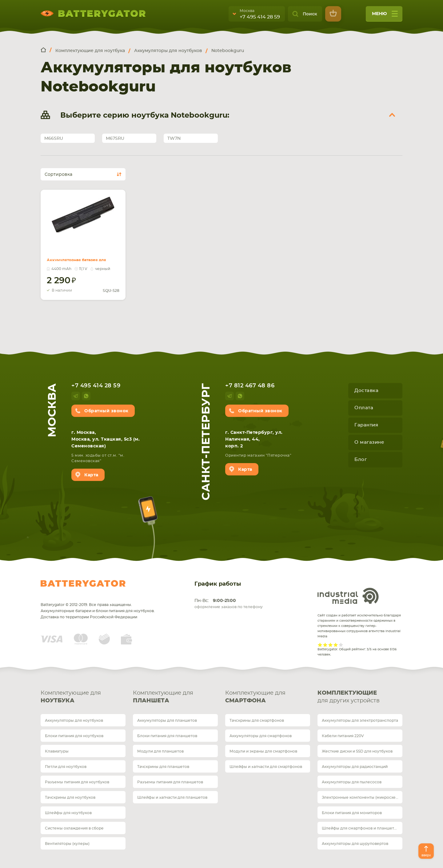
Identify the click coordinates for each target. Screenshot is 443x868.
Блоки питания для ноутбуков (74, 736)
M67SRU (115, 139)
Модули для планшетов (160, 751)
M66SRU (54, 139)
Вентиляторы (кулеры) (67, 844)
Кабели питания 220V (343, 736)
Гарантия (366, 425)
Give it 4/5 (336, 645)
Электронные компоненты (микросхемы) (362, 797)
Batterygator (83, 583)
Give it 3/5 (331, 645)
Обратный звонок (106, 411)
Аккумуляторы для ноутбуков (74, 721)
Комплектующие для (83, 698)
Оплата (364, 408)
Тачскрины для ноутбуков (70, 797)
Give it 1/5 (320, 645)
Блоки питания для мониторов (352, 813)
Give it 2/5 (325, 645)
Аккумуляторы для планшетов (167, 721)
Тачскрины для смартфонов (257, 721)
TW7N (174, 139)
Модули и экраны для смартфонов (263, 751)
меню (385, 16)
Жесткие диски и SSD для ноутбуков (357, 751)
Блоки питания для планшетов (167, 736)
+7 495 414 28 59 (260, 17)
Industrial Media (348, 596)
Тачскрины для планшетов (163, 767)
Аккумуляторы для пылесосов (352, 782)
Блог (361, 460)
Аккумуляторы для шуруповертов (355, 844)
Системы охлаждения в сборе (74, 828)
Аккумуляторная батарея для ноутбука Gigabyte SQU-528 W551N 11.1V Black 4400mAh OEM (82, 254)
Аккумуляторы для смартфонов (261, 736)
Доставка (366, 391)
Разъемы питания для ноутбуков (77, 782)
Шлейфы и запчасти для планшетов (172, 797)
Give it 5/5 (341, 645)
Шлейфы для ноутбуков (68, 813)
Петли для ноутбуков (66, 767)
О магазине (369, 442)
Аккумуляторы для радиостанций (355, 767)
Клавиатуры (57, 751)
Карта (91, 475)
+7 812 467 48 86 (250, 386)
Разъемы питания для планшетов (170, 782)
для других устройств (360, 696)
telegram (76, 396)
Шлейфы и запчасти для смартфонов (266, 767)
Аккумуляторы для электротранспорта (360, 721)
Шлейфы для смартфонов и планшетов (360, 828)
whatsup (86, 396)
